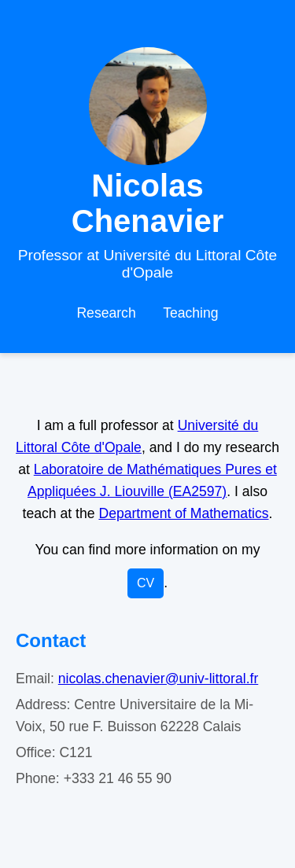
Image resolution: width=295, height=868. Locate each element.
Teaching (190, 313)
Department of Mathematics (183, 513)
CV (146, 583)
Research (106, 313)
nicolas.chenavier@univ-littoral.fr (159, 679)
